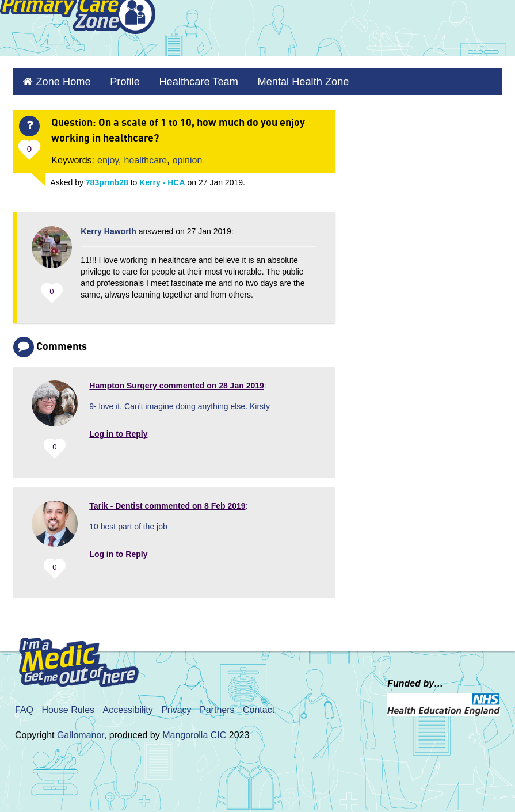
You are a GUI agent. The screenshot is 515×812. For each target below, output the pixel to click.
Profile (112, 79)
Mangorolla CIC (194, 730)
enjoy (108, 155)
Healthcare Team (178, 79)
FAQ (24, 705)
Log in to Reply (118, 429)
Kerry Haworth (108, 226)
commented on (176, 380)
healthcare (146, 155)
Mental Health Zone (270, 79)
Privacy (176, 705)
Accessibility (128, 705)
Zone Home (58, 79)
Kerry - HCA (162, 177)
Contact (259, 705)
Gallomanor (81, 730)
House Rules (68, 705)
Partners (217, 705)
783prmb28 (107, 177)
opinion (188, 155)
